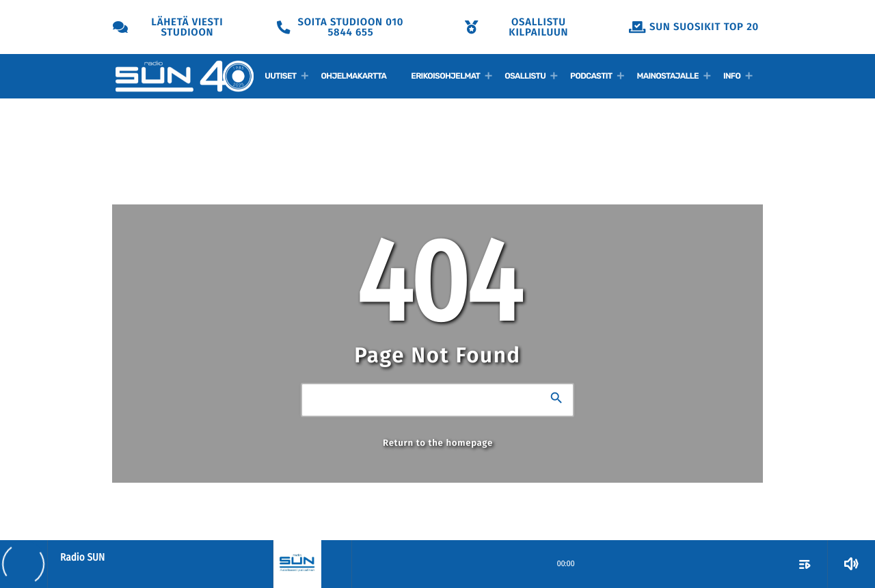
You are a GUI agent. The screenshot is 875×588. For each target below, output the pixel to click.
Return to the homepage (438, 443)
